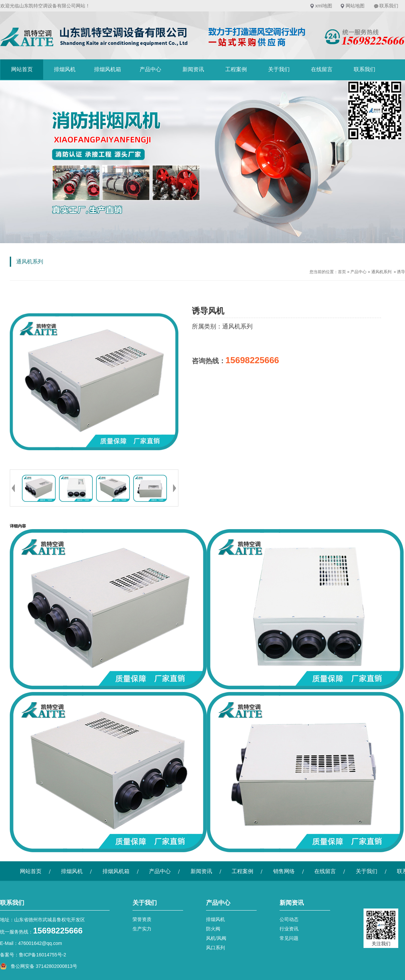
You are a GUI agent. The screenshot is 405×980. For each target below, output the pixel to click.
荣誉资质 (142, 919)
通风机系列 (381, 272)
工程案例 (236, 69)
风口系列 (215, 948)
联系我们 (389, 6)
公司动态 (289, 919)
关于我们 (279, 69)
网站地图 (355, 6)
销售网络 (284, 871)
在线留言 (322, 69)
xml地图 (324, 6)
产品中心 (150, 69)
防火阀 (213, 929)
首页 (342, 272)
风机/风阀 (216, 938)
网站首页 (22, 69)
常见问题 (289, 938)
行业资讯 (289, 929)
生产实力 (142, 929)
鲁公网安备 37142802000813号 (39, 966)
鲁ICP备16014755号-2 (42, 955)
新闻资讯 (193, 69)
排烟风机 (65, 69)
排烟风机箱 (108, 69)
